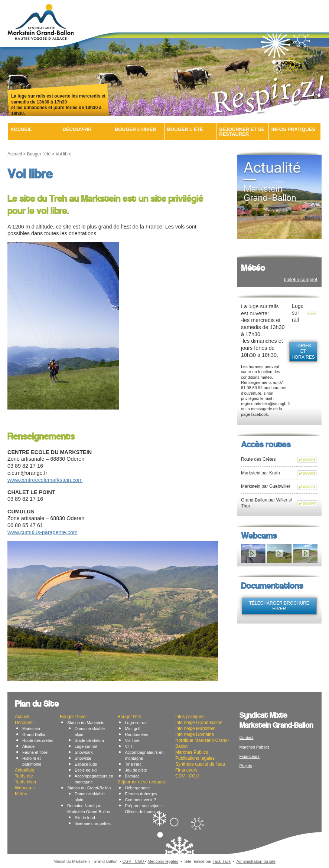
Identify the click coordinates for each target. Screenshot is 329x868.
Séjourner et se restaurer (242, 132)
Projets (246, 766)
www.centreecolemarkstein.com (45, 480)
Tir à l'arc (133, 764)
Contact (247, 737)
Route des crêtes (38, 740)
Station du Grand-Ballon (89, 788)
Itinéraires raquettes (93, 823)
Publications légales (195, 758)
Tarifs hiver (26, 782)
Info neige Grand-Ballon (199, 723)
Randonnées (136, 734)
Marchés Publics (192, 752)
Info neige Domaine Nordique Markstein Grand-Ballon (202, 740)
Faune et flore (35, 752)
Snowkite (83, 758)
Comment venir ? (140, 800)
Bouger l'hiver (135, 129)
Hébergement (137, 788)
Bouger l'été (185, 129)
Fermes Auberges (141, 794)
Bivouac (132, 776)
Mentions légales (163, 861)
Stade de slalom (89, 740)
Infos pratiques (293, 129)
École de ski (86, 770)
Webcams (25, 788)
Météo (21, 794)
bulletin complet (300, 280)
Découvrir (77, 129)
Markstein (31, 729)
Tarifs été (24, 776)
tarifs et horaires (303, 351)
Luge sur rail (86, 746)
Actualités (25, 770)
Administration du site (256, 861)
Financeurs (186, 770)
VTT (129, 746)
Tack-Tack (221, 861)
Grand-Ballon (34, 734)
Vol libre (132, 740)
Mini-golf (133, 729)
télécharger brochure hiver (279, 606)
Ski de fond (85, 818)
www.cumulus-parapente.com (43, 532)
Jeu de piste (136, 770)
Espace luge (86, 764)
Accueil (21, 129)
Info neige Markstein (195, 729)
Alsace (28, 746)
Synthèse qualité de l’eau (200, 764)
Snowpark (84, 752)
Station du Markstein (86, 723)
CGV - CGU (187, 776)
